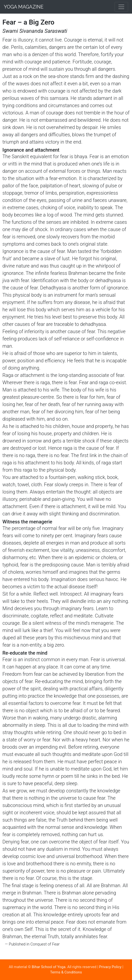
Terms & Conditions (66, 972)
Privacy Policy (110, 967)
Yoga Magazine (24, 7)
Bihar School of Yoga (49, 967)
